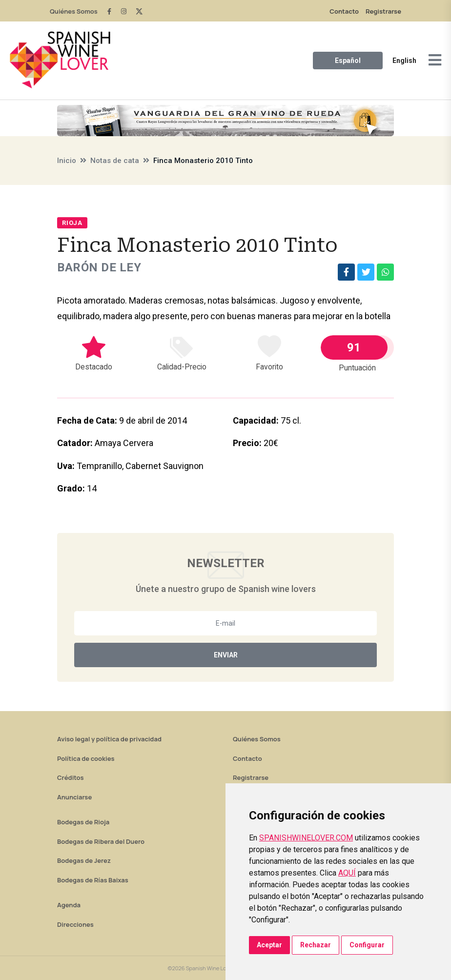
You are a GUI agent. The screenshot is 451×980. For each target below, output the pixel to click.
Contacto (344, 11)
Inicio (67, 161)
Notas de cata (115, 161)
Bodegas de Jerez (84, 860)
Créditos (70, 777)
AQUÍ (347, 873)
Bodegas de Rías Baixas (93, 880)
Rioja (72, 223)
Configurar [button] (367, 945)
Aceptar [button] (269, 945)
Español (348, 61)
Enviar (226, 655)
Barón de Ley (99, 267)
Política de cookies (86, 758)
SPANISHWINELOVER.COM (306, 838)
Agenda (69, 905)
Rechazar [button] (316, 945)
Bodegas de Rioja (83, 822)
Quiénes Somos (74, 11)
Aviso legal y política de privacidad (109, 739)
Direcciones (75, 924)
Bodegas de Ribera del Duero (101, 841)
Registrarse (383, 11)
